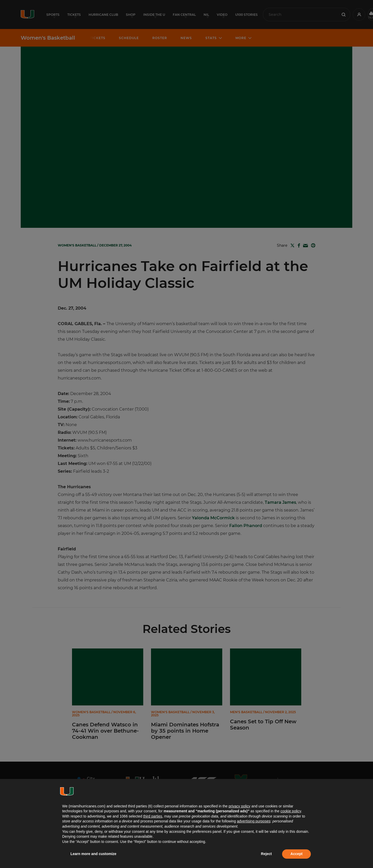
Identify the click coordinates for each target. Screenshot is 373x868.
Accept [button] (296, 854)
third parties (153, 816)
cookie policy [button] (291, 811)
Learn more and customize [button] (93, 854)
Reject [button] (266, 854)
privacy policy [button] (239, 806)
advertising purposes (254, 821)
